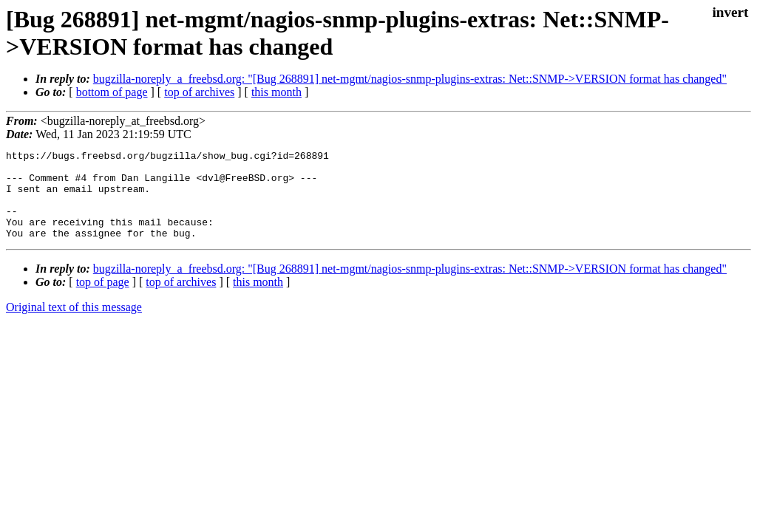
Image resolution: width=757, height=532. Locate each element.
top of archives (199, 92)
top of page (103, 300)
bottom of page (112, 92)
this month (276, 92)
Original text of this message (74, 325)
